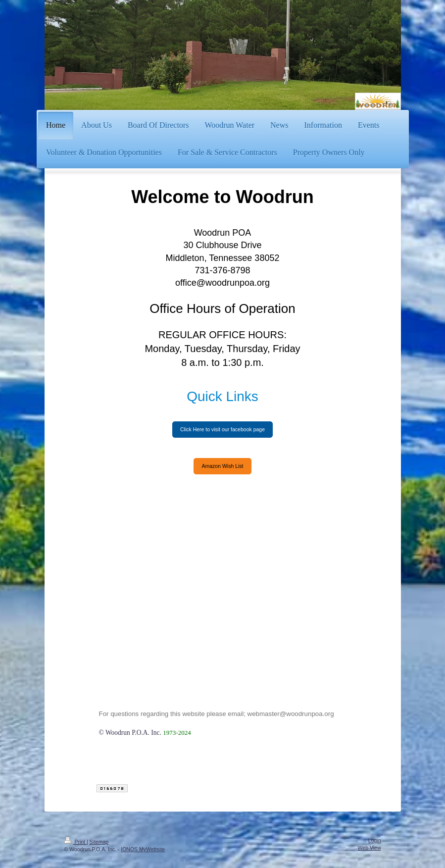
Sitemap (99, 842)
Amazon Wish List (222, 466)
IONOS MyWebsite (143, 849)
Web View (370, 848)
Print (75, 842)
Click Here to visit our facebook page (222, 429)
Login (375, 840)
